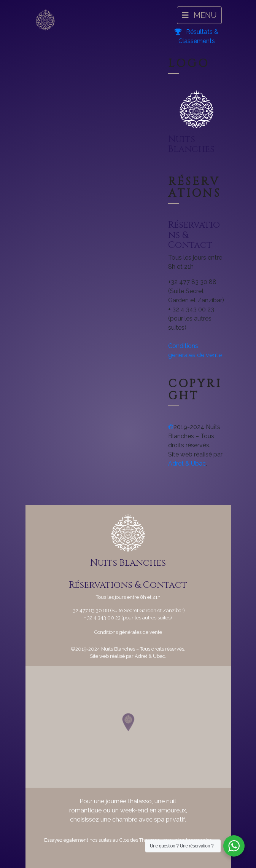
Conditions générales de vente (128, 632)
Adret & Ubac (187, 464)
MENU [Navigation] (199, 15)
